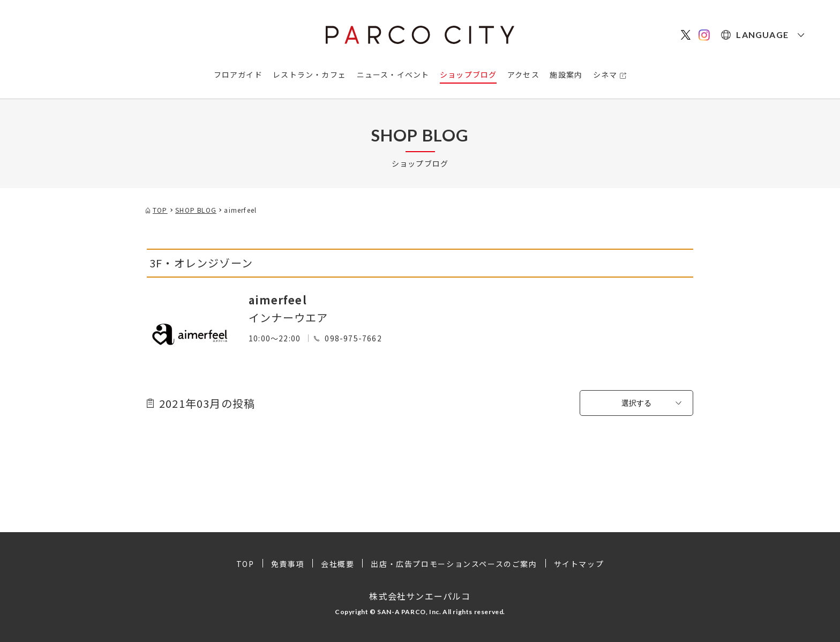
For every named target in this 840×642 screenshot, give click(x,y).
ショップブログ (468, 74)
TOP (245, 564)
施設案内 (566, 74)
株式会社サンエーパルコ (420, 596)
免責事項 (288, 564)
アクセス (523, 74)
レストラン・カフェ (309, 74)
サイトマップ (579, 564)
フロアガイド (238, 74)
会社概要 (337, 564)
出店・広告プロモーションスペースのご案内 (454, 564)
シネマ (605, 74)
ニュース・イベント (393, 74)
